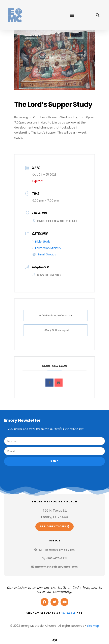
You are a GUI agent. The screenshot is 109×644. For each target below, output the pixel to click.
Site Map (93, 626)
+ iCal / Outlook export (56, 330)
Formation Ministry (47, 248)
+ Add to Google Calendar (56, 315)
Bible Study (41, 242)
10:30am (68, 613)
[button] (72, 15)
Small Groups (44, 254)
